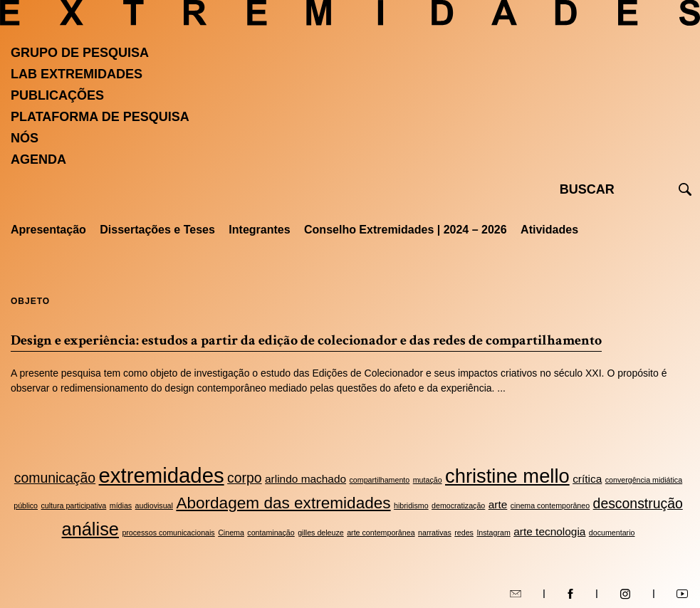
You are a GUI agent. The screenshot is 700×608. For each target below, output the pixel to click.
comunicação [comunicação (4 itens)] (55, 478)
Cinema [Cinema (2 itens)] (231, 533)
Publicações (57, 95)
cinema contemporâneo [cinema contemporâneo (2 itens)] (550, 505)
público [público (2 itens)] (26, 505)
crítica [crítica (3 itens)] (587, 479)
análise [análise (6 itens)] (90, 529)
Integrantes (259, 230)
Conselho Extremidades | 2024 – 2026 (406, 230)
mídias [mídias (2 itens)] (121, 505)
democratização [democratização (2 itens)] (458, 505)
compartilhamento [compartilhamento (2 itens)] (380, 480)
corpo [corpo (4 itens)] (245, 478)
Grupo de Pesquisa (80, 53)
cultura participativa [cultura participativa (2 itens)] (73, 505)
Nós (25, 138)
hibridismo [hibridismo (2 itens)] (411, 505)
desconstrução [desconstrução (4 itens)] (638, 503)
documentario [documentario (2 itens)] (612, 533)
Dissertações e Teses (157, 230)
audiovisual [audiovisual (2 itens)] (154, 505)
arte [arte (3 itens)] (498, 504)
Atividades (549, 230)
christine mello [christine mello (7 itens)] (507, 476)
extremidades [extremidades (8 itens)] (162, 475)
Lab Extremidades (77, 74)
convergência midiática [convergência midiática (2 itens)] (644, 480)
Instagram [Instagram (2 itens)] (493, 533)
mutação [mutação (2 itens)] (428, 480)
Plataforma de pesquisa (100, 117)
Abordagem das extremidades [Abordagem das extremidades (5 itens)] (283, 503)
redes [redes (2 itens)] (464, 533)
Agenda (38, 159)
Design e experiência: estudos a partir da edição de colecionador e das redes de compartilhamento (306, 340)
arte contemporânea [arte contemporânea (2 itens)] (381, 533)
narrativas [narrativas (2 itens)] (435, 533)
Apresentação (48, 230)
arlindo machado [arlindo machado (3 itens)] (305, 479)
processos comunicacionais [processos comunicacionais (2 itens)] (168, 533)
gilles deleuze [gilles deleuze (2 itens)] (321, 533)
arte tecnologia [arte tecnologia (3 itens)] (549, 531)
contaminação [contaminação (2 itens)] (271, 533)
